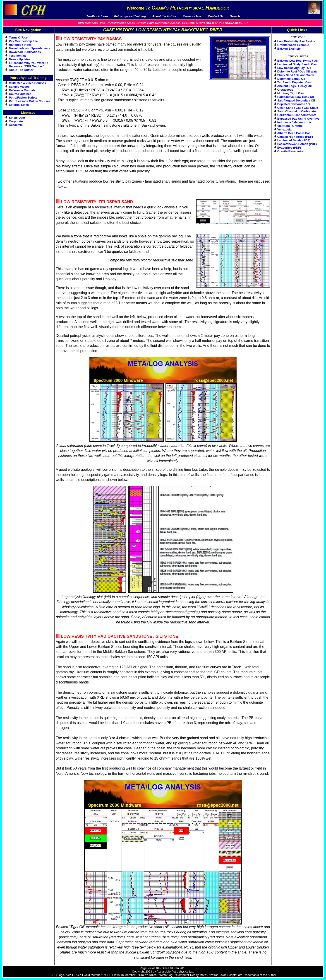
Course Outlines (20, 94)
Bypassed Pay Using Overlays (298, 119)
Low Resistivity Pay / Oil (294, 68)
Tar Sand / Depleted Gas (294, 82)
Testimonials (18, 56)
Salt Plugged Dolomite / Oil (296, 100)
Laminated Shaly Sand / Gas (297, 64)
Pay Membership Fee (23, 41)
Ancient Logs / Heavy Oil (294, 86)
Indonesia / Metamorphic (295, 122)
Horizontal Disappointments (297, 115)
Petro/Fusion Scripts (23, 98)
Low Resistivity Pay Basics (296, 41)
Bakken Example (289, 49)
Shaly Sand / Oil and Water (296, 75)
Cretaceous (285, 90)
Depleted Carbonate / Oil (294, 104)
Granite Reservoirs (290, 151)
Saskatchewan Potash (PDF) (297, 144)
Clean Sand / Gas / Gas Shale (298, 108)
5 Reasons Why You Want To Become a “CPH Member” (29, 65)
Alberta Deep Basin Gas (294, 133)
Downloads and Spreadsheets (30, 48)
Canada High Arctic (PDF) (295, 137)
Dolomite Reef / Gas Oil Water (298, 71)
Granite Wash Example (293, 45)
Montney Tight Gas (291, 93)
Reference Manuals (22, 90)
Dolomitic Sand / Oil (291, 79)
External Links (19, 105)
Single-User (17, 118)
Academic (16, 125)
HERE (61, 186)
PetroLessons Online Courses (30, 101)
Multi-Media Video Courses (28, 83)
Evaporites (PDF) (289, 148)
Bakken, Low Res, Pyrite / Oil (297, 61)
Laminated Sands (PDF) (294, 140)
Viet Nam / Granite (290, 126)
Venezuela (284, 129)
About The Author (21, 70)
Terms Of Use (18, 37)
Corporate (16, 121)
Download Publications (25, 52)
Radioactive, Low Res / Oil (296, 97)
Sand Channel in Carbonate (297, 111)
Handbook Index (20, 45)
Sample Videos (19, 87)
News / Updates (20, 59)
